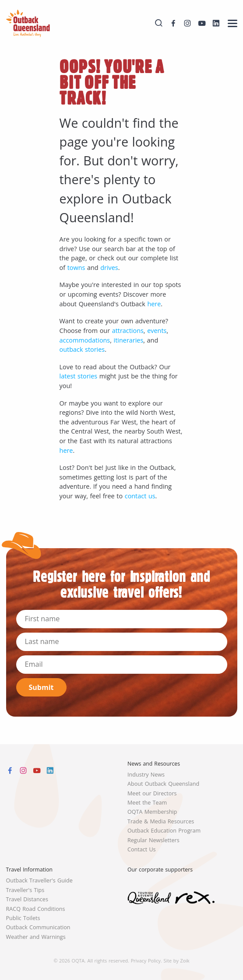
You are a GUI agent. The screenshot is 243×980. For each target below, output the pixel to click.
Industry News (146, 775)
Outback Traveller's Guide (39, 880)
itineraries (129, 340)
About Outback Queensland (163, 784)
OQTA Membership (152, 812)
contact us (140, 496)
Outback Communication (38, 927)
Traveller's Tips (25, 890)
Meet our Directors (152, 793)
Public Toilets (23, 918)
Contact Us (142, 849)
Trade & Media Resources (161, 821)
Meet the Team (147, 803)
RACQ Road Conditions (36, 909)
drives (109, 268)
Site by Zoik (177, 961)
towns (76, 268)
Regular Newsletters (153, 840)
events (157, 331)
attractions (128, 331)
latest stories (79, 376)
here (154, 304)
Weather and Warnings (36, 937)
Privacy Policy (146, 961)
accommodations (85, 340)
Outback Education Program (164, 831)
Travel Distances (27, 899)
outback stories (82, 349)
